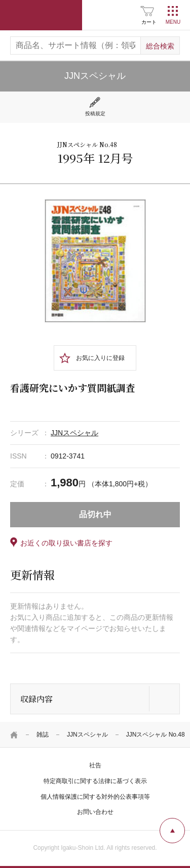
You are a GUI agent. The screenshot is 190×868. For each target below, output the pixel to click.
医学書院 (41, 15)
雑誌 (43, 735)
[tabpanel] (95, 261)
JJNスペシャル (87, 735)
